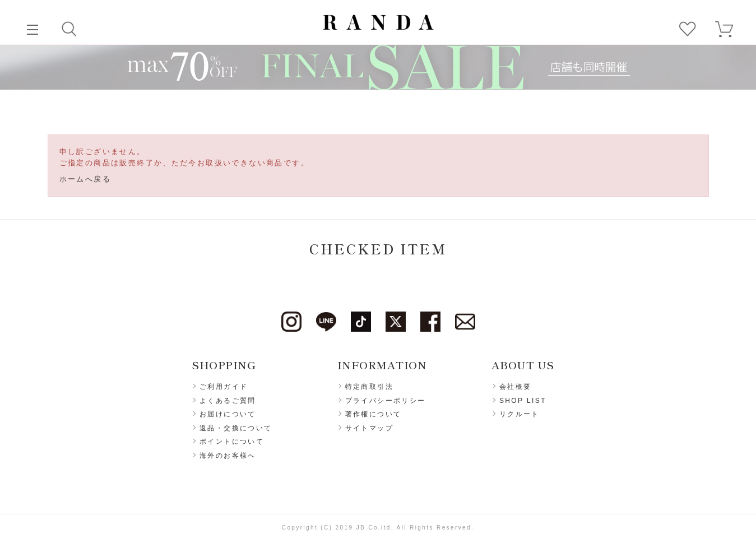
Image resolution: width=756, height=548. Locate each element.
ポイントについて (232, 442)
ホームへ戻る (85, 179)
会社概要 (516, 387)
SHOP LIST (523, 401)
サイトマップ (369, 428)
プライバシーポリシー (386, 401)
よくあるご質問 (228, 401)
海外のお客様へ (228, 456)
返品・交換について (236, 428)
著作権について (374, 414)
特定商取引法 (369, 387)
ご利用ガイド (224, 387)
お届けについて (228, 414)
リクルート (520, 414)
